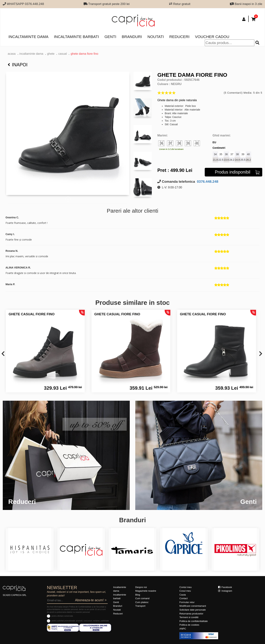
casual (62, 54)
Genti (110, 37)
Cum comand (142, 598)
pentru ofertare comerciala (62, 616)
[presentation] (3, 354)
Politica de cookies (189, 625)
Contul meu (185, 587)
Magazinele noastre (146, 591)
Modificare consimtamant (193, 606)
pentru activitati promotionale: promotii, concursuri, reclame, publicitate (80, 621)
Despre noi (141, 587)
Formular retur (187, 602)
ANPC (183, 629)
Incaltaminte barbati (76, 37)
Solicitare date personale (193, 610)
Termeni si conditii (189, 617)
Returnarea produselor (191, 614)
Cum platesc (142, 602)
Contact (183, 598)
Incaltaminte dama (28, 37)
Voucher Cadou (212, 37)
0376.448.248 (207, 182)
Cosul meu (185, 591)
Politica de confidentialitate (194, 621)
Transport (140, 606)
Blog (138, 595)
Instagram (225, 591)
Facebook (225, 587)
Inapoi (18, 65)
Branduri (132, 37)
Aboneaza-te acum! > (91, 600)
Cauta (183, 595)
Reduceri (179, 37)
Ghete (51, 54)
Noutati (156, 37)
